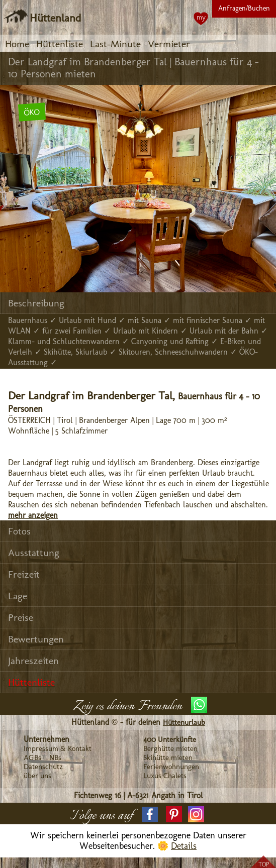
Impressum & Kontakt (58, 748)
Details (184, 846)
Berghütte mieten (170, 748)
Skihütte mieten (168, 757)
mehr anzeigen (33, 515)
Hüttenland (55, 18)
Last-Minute (115, 44)
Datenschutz (43, 767)
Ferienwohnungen (171, 767)
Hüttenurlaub (184, 722)
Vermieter (169, 44)
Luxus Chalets (165, 776)
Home (17, 44)
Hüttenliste (60, 44)
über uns (37, 776)
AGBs (32, 757)
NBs (55, 757)
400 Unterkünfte (170, 739)
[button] (150, 814)
